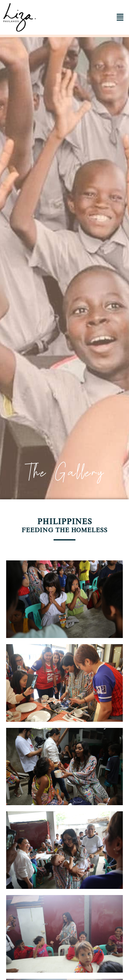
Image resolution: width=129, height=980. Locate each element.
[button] (120, 17)
